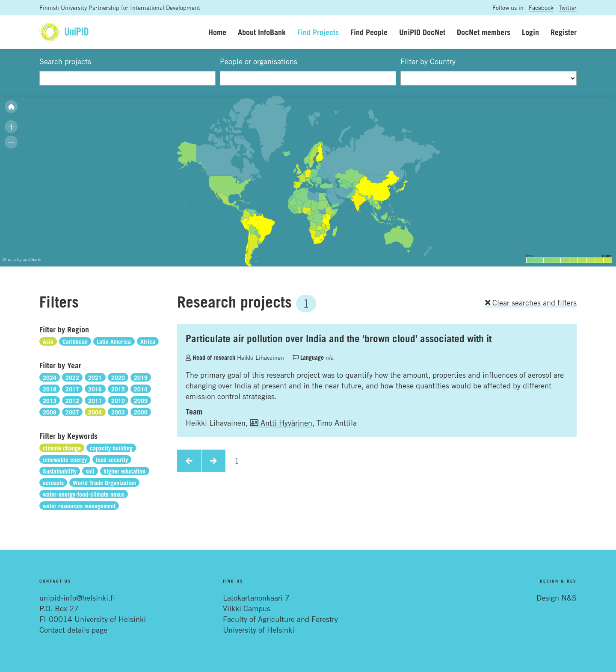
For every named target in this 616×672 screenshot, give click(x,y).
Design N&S (557, 598)
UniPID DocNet (422, 32)
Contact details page (73, 630)
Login (530, 32)
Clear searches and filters (531, 302)
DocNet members (484, 32)
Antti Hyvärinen (281, 423)
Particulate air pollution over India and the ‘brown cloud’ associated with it (339, 338)
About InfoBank (262, 32)
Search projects (65, 61)
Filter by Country (428, 61)
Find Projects (318, 32)
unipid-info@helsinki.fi (77, 598)
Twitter (568, 7)
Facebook (541, 7)
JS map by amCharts (22, 259)
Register (564, 32)
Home (217, 32)
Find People (369, 32)
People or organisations (259, 61)
